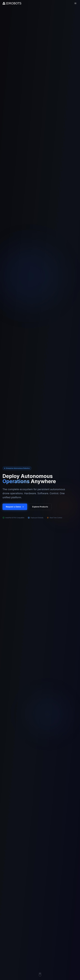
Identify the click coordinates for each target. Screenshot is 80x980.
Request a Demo (15, 507)
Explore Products (40, 507)
